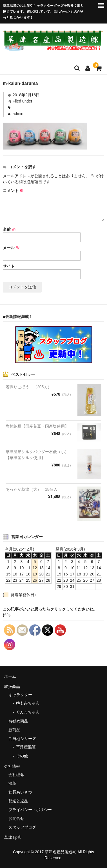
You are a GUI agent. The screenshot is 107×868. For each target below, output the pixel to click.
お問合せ (16, 818)
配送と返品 (18, 801)
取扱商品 (12, 686)
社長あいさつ (20, 792)
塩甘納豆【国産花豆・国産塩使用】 (37, 426)
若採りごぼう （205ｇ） (29, 387)
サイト (9, 266)
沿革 (12, 783)
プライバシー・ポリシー (30, 810)
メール (11, 248)
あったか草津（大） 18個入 (32, 489)
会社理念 (16, 775)
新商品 (14, 730)
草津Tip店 (13, 837)
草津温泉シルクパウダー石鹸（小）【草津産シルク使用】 (37, 455)
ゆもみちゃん (28, 703)
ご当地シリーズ (22, 739)
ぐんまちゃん (28, 712)
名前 (9, 229)
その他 (22, 756)
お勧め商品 (18, 721)
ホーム (10, 676)
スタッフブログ (22, 827)
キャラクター (20, 695)
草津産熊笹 (26, 747)
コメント (13, 191)
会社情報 (12, 766)
